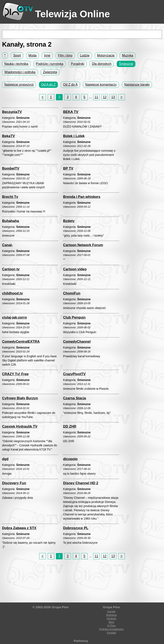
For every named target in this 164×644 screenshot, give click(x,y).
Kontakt (111, 633)
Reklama (111, 615)
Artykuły (111, 619)
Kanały (111, 611)
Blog (111, 622)
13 (113, 97)
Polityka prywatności (111, 629)
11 (96, 97)
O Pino (111, 626)
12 (105, 97)
